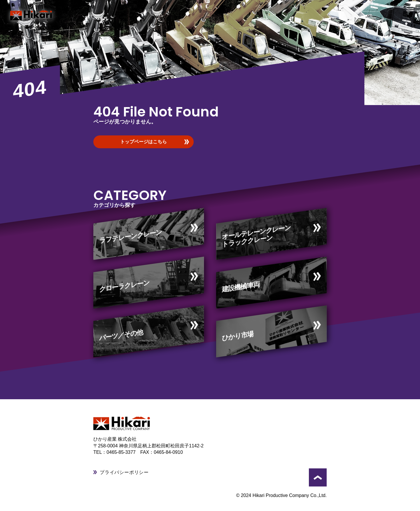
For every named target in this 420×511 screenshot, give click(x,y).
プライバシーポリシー (124, 472)
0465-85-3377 (123, 452)
